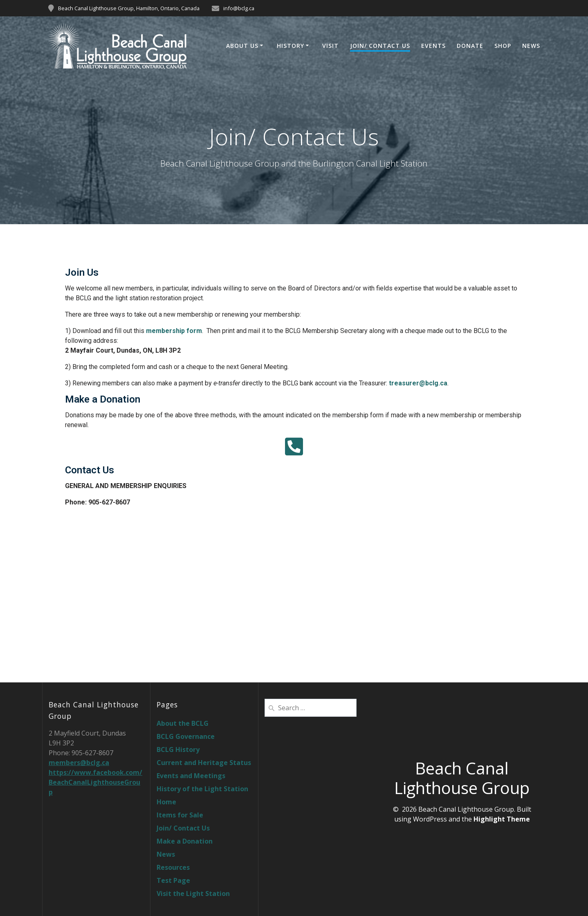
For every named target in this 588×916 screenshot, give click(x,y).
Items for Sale (180, 815)
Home (166, 802)
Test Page (173, 880)
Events (433, 46)
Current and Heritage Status (204, 763)
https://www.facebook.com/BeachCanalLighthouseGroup (95, 782)
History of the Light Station (202, 789)
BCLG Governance (186, 736)
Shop (503, 46)
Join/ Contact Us (380, 46)
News (531, 46)
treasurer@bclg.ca (418, 383)
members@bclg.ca (79, 763)
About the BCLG (183, 723)
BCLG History (178, 749)
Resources (173, 867)
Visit (330, 46)
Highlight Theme (502, 819)
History (291, 46)
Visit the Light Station (193, 893)
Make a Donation (185, 841)
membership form (174, 331)
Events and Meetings (191, 776)
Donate (470, 46)
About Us (242, 46)
